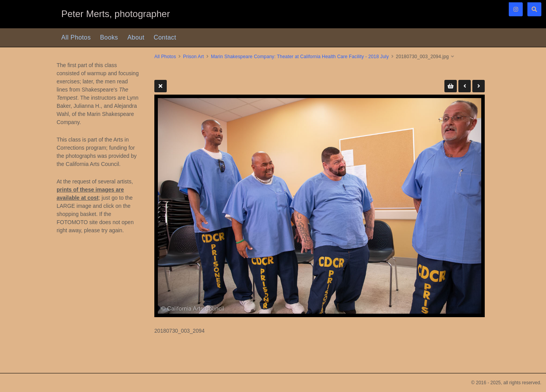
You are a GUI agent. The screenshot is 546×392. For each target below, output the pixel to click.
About (136, 37)
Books (109, 37)
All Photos (76, 37)
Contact (165, 37)
